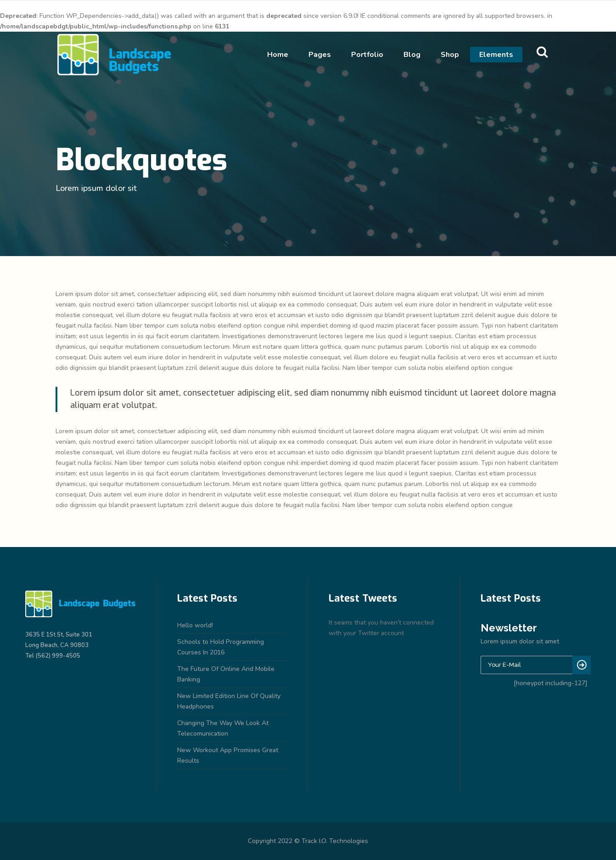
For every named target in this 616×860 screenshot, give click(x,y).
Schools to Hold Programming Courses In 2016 (221, 647)
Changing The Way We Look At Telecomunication (223, 728)
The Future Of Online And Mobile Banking (226, 674)
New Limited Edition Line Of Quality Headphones (229, 701)
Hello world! (195, 625)
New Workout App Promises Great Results (228, 755)
